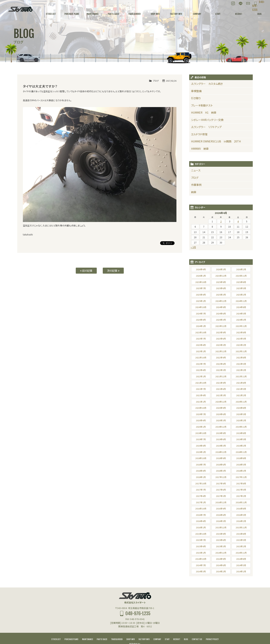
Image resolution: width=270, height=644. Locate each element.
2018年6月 (221, 458)
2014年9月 (221, 552)
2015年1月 (201, 546)
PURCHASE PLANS (71, 633)
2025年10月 (201, 275)
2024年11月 (241, 294)
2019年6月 (221, 433)
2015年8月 (241, 527)
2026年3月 (221, 263)
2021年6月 (221, 382)
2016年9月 (221, 502)
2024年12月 (221, 294)
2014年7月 (201, 559)
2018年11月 (241, 445)
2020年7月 (201, 408)
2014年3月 (201, 565)
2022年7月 (201, 357)
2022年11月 (241, 345)
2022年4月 (201, 363)
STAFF (167, 633)
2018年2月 (241, 464)
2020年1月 (201, 420)
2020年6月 (221, 408)
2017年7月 (201, 483)
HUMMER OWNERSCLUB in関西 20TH (212, 137)
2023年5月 (241, 332)
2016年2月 (241, 514)
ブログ (156, 81)
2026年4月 (201, 263)
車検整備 (196, 90)
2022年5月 (241, 357)
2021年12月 (221, 370)
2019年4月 (201, 439)
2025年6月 (221, 282)
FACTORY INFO (144, 633)
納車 (193, 186)
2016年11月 (241, 496)
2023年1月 (201, 345)
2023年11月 (241, 319)
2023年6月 (221, 332)
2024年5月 (241, 307)
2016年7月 (201, 508)
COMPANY (157, 633)
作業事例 (196, 179)
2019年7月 (201, 433)
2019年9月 (221, 427)
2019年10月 (201, 427)
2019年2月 (241, 439)
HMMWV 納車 (199, 144)
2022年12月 (221, 345)
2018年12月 (221, 445)
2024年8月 (241, 301)
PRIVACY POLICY (212, 633)
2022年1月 (201, 370)
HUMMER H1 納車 (202, 111)
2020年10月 (201, 401)
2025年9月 (221, 275)
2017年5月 (241, 483)
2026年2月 (241, 263)
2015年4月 (201, 540)
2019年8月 (241, 427)
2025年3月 (221, 288)
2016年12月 (221, 496)
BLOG (186, 633)
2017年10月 (201, 477)
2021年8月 (241, 376)
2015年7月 (201, 533)
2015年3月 (221, 540)
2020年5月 (241, 408)
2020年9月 (221, 401)
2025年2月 (241, 288)
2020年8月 (241, 401)
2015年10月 (201, 527)
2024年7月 (201, 307)
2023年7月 (201, 332)
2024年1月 (201, 319)
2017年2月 (241, 489)
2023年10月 (201, 326)
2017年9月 (221, 477)
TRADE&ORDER (117, 633)
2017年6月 (221, 483)
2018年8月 (241, 452)
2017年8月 (241, 477)
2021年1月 (201, 395)
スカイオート (20, 9)
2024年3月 (221, 313)
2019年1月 (201, 445)
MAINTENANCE (88, 633)
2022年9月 (221, 351)
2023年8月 (241, 326)
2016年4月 (201, 514)
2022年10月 (201, 351)
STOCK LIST (56, 633)
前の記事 (86, 271)
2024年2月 (241, 313)
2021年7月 (201, 382)
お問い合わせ (240, 4)
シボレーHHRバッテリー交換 (205, 117)
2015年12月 (221, 521)
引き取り (195, 97)
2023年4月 (201, 338)
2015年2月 (241, 540)
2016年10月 (201, 502)
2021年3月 (221, 389)
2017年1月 (201, 496)
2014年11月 (241, 546)
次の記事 (113, 271)
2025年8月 (241, 275)
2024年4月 (201, 313)
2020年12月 (221, 395)
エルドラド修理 (198, 131)
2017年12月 (221, 471)
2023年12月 (221, 319)
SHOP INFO (131, 633)
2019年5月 (241, 433)
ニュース (195, 166)
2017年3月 (221, 489)
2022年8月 (241, 351)
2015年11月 (241, 521)
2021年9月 (221, 376)
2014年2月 (221, 565)
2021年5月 (241, 382)
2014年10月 (201, 552)
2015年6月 (221, 533)
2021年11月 (241, 370)
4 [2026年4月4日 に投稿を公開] (238, 215)
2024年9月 (221, 301)
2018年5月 (241, 458)
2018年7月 (201, 458)
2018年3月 (221, 464)
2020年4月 (201, 414)
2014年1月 (241, 565)
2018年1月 (201, 471)
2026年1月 (201, 269)
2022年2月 (241, 363)
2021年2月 (241, 389)
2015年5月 (241, 533)
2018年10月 (201, 452)
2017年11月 (241, 471)
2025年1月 (201, 294)
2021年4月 (201, 389)
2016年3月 (221, 514)
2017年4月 (201, 489)
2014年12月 (221, 546)
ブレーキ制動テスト (200, 104)
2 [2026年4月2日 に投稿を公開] (221, 215)
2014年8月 (241, 552)
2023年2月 (241, 338)
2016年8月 (241, 502)
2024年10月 (201, 301)
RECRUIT (177, 633)
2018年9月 (221, 452)
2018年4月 (201, 464)
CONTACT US (197, 633)
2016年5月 (241, 508)
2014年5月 (241, 559)
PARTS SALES (102, 633)
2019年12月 (221, 420)
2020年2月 (241, 414)
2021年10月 (201, 376)
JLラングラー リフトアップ (204, 124)
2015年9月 (221, 527)
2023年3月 (221, 338)
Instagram (225, 4)
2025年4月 (201, 288)
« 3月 (193, 241)
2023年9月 (221, 326)
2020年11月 (241, 395)
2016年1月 (201, 521)
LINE (232, 4)
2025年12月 (221, 269)
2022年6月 (221, 357)
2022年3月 (221, 363)
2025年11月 (241, 269)
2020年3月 (221, 414)
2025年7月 (201, 282)
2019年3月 (221, 439)
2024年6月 (221, 307)
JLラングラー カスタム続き (204, 84)
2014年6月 (221, 559)
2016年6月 (221, 508)
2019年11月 (241, 420)
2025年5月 (241, 282)
